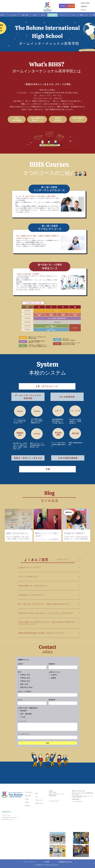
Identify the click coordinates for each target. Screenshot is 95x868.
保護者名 (52, 664)
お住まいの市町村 (25, 692)
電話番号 (52, 700)
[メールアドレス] (47, 737)
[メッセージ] (47, 727)
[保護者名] (62, 667)
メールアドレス (23, 734)
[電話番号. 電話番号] (62, 703)
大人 (37, 797)
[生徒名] (32, 667)
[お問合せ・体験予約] (67, 6)
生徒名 (21, 664)
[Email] (32, 703)
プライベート (39, 800)
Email (20, 700)
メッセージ (22, 721)
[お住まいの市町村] (47, 695)
